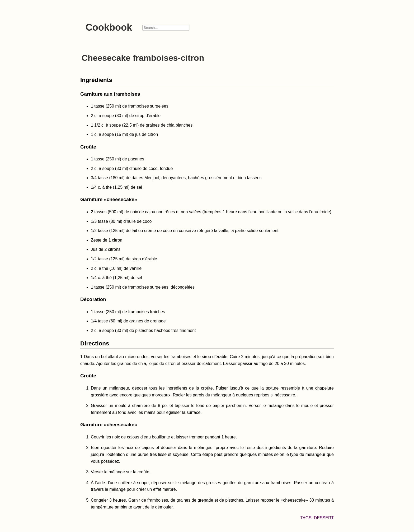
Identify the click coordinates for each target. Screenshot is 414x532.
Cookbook (109, 27)
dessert (324, 518)
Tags (306, 518)
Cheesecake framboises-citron (143, 58)
